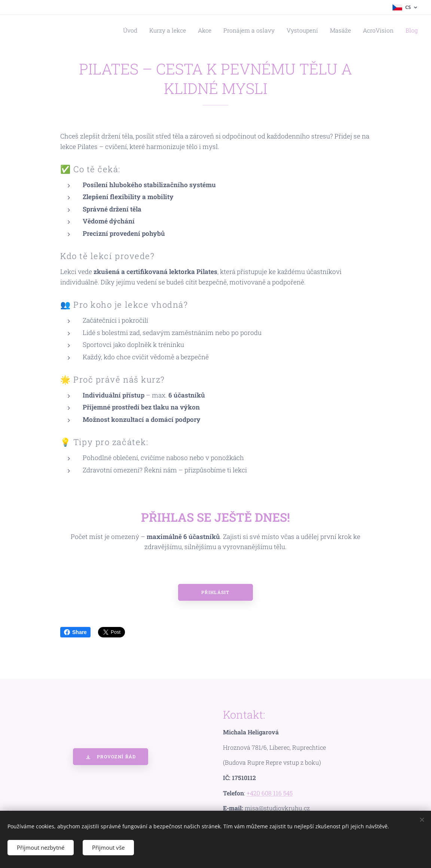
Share (75, 632)
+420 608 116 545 (270, 793)
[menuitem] (155, 30)
